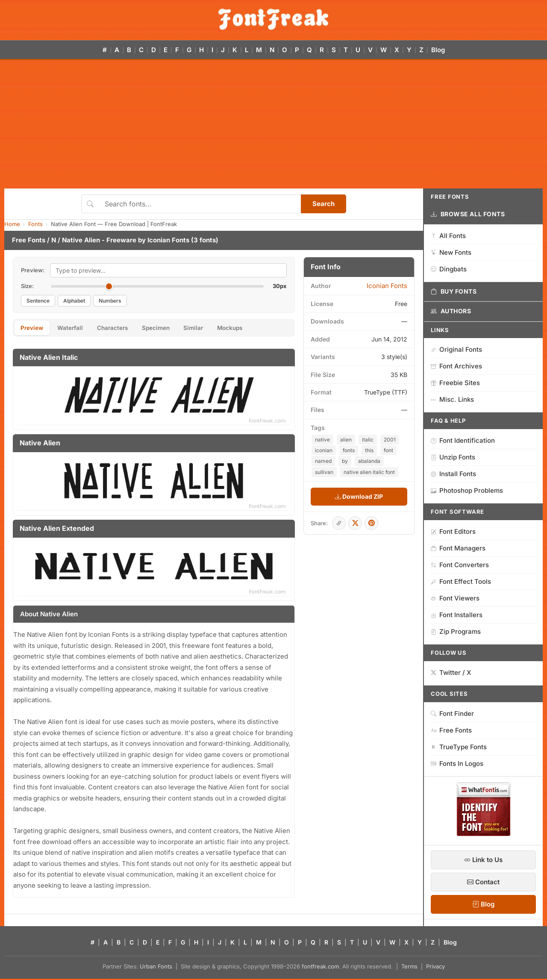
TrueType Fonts (459, 747)
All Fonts (448, 236)
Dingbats (449, 269)
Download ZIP (359, 496)
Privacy (435, 968)
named (323, 461)
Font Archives (456, 366)
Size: (27, 286)
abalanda (369, 461)
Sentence (38, 301)
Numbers (110, 301)
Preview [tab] (34, 328)
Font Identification (463, 440)
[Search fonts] (200, 204)
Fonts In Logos (457, 764)
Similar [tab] (212, 328)
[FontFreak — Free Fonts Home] (273, 19)
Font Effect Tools (461, 581)
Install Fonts (453, 474)
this (369, 450)
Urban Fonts (156, 968)
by (345, 461)
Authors (451, 311)
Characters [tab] (122, 328)
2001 (390, 440)
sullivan (324, 472)
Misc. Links (452, 399)
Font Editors (453, 531)
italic (368, 440)
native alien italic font (369, 472)
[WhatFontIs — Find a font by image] (484, 833)
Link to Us (483, 860)
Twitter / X (451, 672)
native (322, 440)
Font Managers (458, 548)
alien (346, 440)
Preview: (33, 270)
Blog (438, 50)
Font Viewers (455, 598)
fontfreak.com (320, 968)
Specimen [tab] (170, 328)
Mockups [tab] (253, 328)
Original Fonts (456, 349)
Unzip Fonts (453, 457)
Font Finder (452, 714)
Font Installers (457, 615)
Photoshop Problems (467, 490)
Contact (483, 882)
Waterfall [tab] (76, 328)
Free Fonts (29, 240)
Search (323, 204)
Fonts (35, 224)
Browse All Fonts (468, 214)
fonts (349, 450)
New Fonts (451, 252)
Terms (409, 968)
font (388, 450)
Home (12, 224)
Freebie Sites (455, 383)
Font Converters (460, 565)
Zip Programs (456, 631)
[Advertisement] (273, 124)
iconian (324, 450)
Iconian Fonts (168, 240)
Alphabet (74, 301)
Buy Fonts (454, 291)
